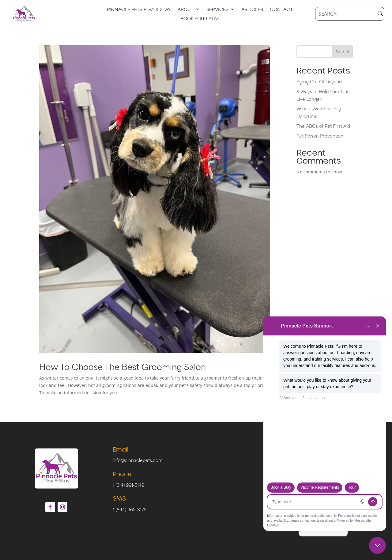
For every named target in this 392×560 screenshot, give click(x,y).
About (186, 10)
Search (342, 52)
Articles (252, 10)
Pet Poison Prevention (320, 136)
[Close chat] (377, 545)
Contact (281, 10)
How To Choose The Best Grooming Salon (123, 366)
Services (217, 10)
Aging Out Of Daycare (320, 81)
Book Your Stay (200, 19)
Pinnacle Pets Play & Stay (139, 10)
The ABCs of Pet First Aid (323, 126)
